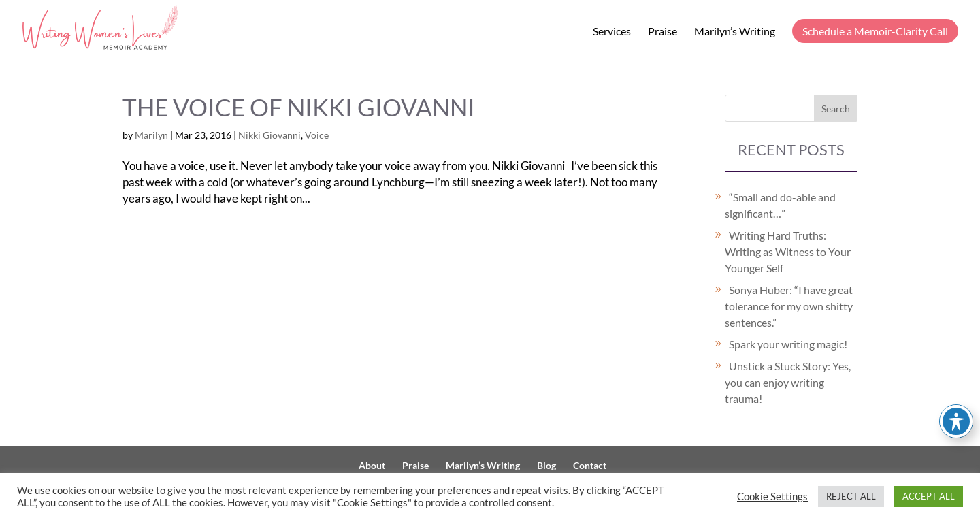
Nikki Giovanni (269, 135)
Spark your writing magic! (788, 344)
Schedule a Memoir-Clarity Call (875, 31)
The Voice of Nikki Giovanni (299, 107)
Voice (317, 135)
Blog (546, 465)
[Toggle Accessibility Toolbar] (956, 421)
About (372, 465)
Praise (663, 32)
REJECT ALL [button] (851, 496)
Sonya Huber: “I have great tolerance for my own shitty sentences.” (789, 306)
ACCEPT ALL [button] (929, 496)
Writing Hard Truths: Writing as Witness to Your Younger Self (788, 251)
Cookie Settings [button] (772, 497)
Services (612, 32)
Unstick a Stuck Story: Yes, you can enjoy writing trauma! (788, 382)
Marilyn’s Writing (735, 32)
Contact (590, 465)
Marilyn (151, 135)
